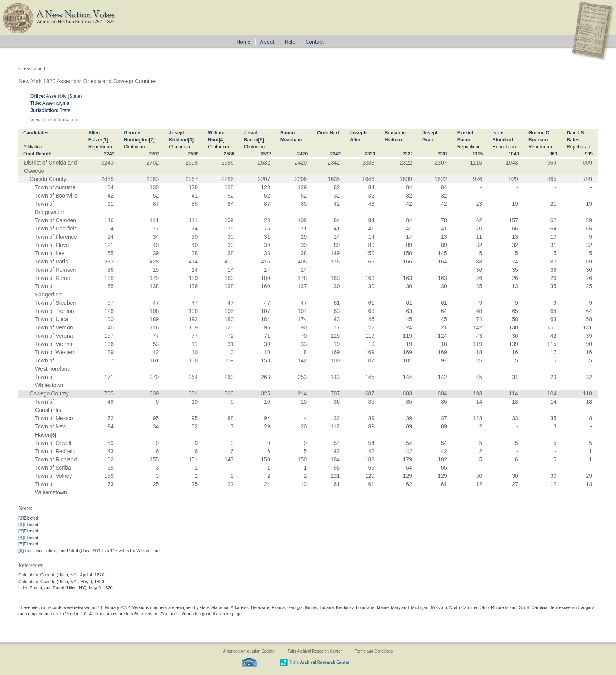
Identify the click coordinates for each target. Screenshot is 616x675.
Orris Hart (328, 133)
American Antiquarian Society (249, 651)
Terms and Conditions (374, 651)
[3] (191, 140)
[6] (54, 435)
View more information (54, 120)
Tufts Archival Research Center (315, 651)
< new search (33, 69)
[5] (261, 140)
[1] (105, 140)
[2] (152, 140)
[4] (222, 140)
